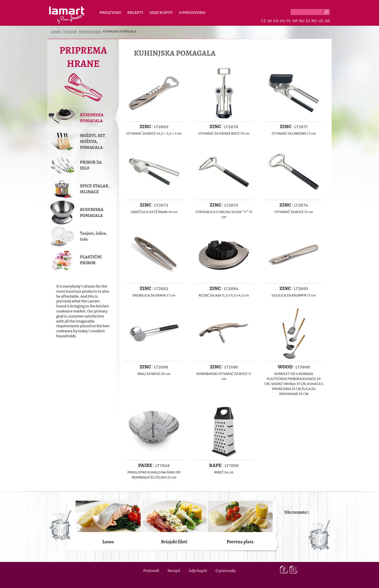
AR (327, 21)
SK (269, 21)
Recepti (135, 13)
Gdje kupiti (161, 13)
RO (314, 21)
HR (295, 21)
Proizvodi (110, 13)
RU (302, 21)
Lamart (67, 15)
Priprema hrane (90, 32)
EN (276, 21)
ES (308, 21)
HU (283, 21)
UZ (321, 21)
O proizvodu (192, 13)
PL (289, 21)
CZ (264, 21)
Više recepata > (297, 512)
